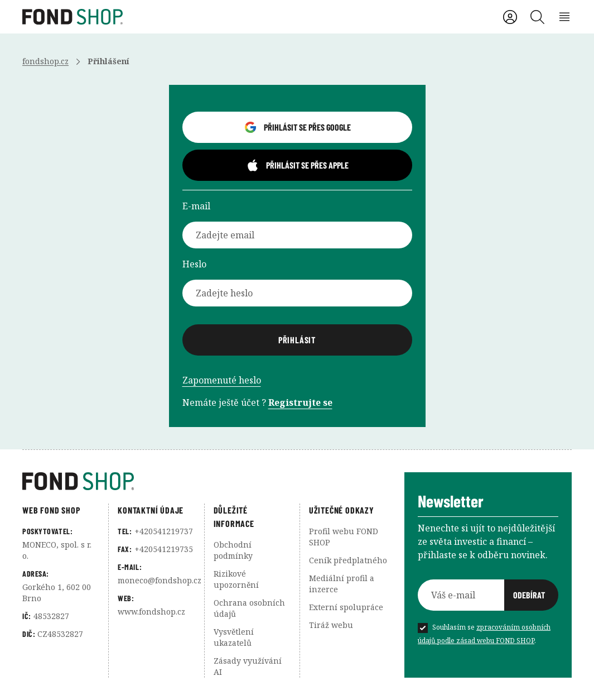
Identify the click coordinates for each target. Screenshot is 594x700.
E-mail (196, 206)
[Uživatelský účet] (510, 17)
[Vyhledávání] (537, 17)
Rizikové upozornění (236, 579)
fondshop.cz (45, 61)
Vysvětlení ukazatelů (234, 637)
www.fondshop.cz (151, 612)
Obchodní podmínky (233, 550)
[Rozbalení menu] (565, 17)
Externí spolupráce (346, 607)
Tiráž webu (331, 625)
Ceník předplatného (348, 560)
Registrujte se (300, 402)
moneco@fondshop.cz (160, 580)
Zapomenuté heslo (222, 380)
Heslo (194, 264)
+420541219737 (164, 531)
